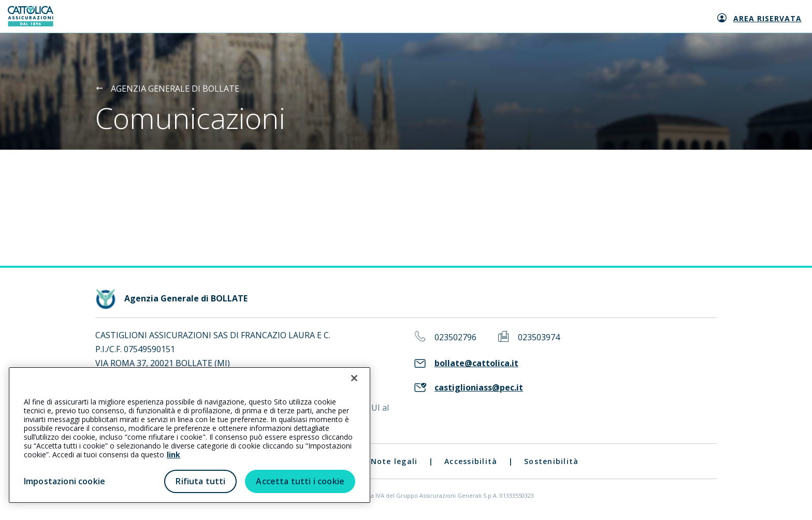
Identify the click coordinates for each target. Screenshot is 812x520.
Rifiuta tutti (200, 481)
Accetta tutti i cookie (300, 481)
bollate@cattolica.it (476, 363)
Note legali (394, 461)
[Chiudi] (354, 378)
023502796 (455, 337)
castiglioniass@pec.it (479, 388)
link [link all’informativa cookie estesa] (173, 454)
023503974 (539, 337)
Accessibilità (471, 461)
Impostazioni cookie (64, 481)
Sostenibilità (551, 461)
